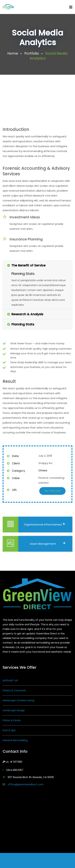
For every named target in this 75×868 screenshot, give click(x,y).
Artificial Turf (10, 680)
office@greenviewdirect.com (26, 784)
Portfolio (32, 53)
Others (43, 470)
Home (13, 53)
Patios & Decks (12, 720)
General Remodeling (15, 740)
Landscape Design (14, 710)
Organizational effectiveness (45, 524)
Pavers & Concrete (14, 690)
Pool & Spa (9, 730)
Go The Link (52, 491)
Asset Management (48, 544)
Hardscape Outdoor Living (18, 700)
